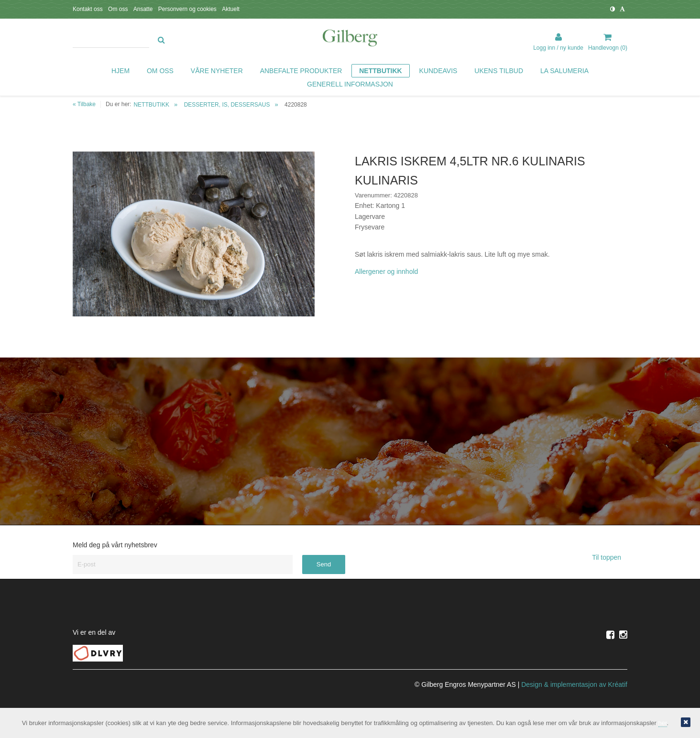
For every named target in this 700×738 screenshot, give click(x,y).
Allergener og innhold (386, 271)
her (663, 723)
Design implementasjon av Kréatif (574, 684)
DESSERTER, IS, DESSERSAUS (227, 105)
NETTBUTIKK (151, 105)
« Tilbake (84, 104)
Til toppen (610, 557)
